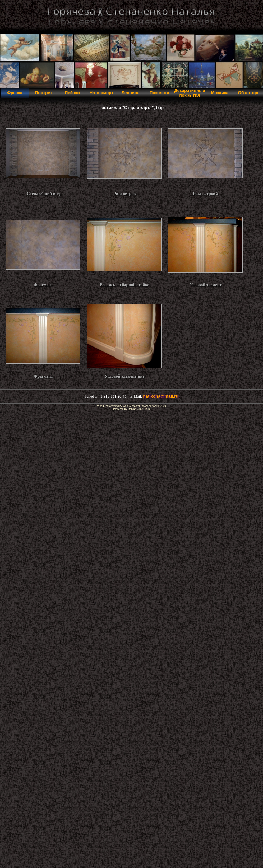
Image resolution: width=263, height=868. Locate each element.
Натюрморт (101, 93)
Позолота (159, 93)
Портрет (43, 93)
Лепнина (131, 93)
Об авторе (249, 93)
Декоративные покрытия (190, 93)
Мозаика (220, 93)
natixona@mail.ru (161, 396)
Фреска (15, 93)
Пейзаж (72, 93)
